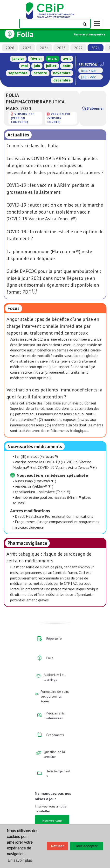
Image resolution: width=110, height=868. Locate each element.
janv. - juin (89, 70)
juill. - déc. (89, 77)
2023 (61, 48)
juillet (51, 66)
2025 (27, 48)
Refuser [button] (57, 846)
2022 (78, 48)
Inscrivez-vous (52, 821)
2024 (44, 48)
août (67, 66)
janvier (18, 58)
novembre (62, 73)
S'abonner (93, 108)
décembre (62, 80)
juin (37, 66)
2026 (10, 48)
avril (67, 58)
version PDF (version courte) (59, 118)
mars (52, 58)
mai (24, 66)
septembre (18, 73)
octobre (40, 73)
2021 (96, 48)
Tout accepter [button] (86, 846)
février (36, 58)
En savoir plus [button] (20, 860)
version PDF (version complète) (23, 118)
